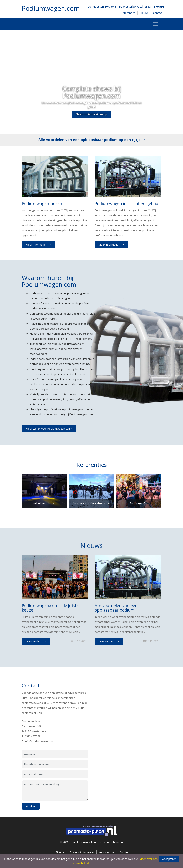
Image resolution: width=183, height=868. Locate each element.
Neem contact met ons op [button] (91, 114)
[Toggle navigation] (155, 24)
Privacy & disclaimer (82, 852)
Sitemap (61, 852)
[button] (14, 82)
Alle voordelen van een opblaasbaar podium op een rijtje (92, 140)
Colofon (125, 852)
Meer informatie (40, 245)
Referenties (128, 13)
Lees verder (37, 641)
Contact (158, 13)
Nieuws (144, 13)
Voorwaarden (107, 852)
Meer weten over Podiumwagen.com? (49, 429)
